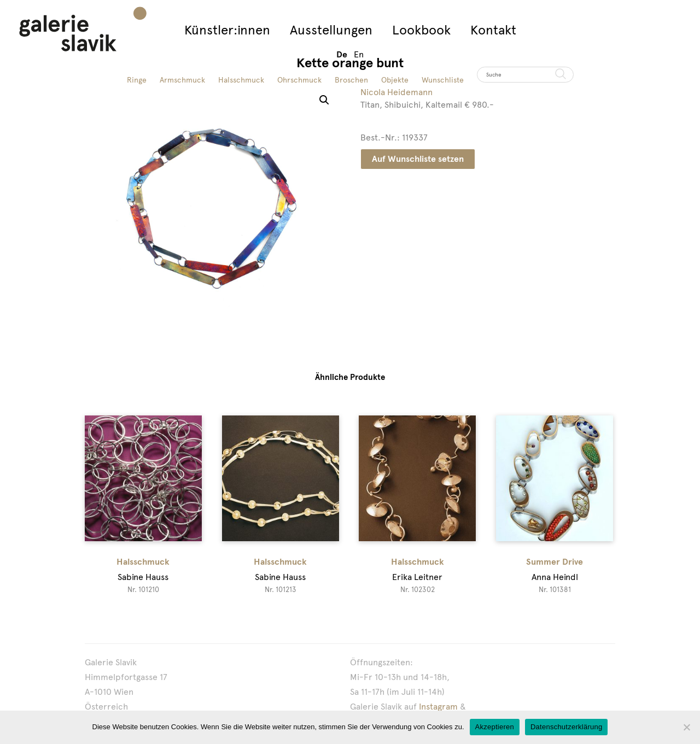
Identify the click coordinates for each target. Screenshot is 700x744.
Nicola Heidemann (396, 92)
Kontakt (493, 30)
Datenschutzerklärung (566, 727)
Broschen (351, 80)
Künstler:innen (227, 30)
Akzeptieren (495, 727)
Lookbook (421, 30)
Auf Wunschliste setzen (418, 159)
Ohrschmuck (299, 80)
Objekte (395, 80)
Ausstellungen (331, 30)
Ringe (137, 80)
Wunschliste (443, 80)
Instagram (438, 707)
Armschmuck (182, 80)
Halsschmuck (241, 80)
